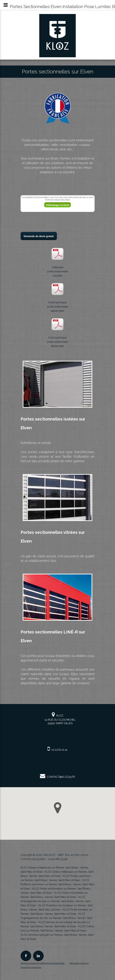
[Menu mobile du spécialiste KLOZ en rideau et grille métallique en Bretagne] (6, 5)
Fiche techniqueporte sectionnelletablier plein (58, 307)
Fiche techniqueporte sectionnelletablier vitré (58, 342)
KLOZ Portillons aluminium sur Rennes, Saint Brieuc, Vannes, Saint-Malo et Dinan (57, 884)
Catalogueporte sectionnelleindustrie (58, 271)
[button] (58, 808)
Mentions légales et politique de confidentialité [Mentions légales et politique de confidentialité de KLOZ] (43, 963)
